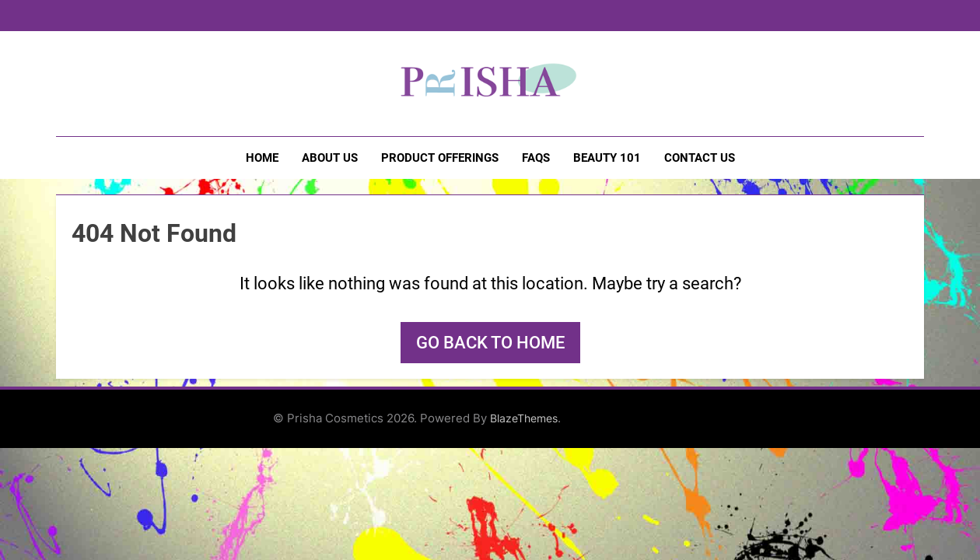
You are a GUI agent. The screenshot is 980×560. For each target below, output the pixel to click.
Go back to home (490, 343)
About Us (330, 158)
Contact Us (700, 158)
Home (262, 158)
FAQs (536, 158)
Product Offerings (440, 158)
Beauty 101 (607, 158)
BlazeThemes (524, 418)
